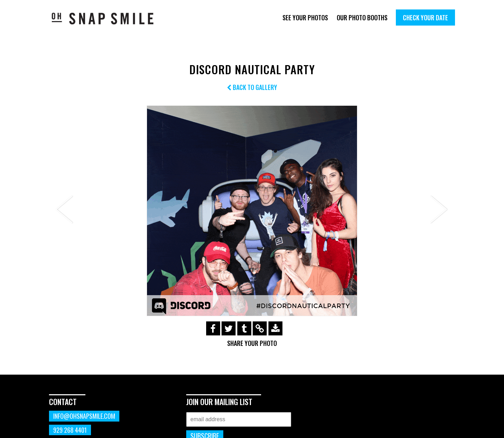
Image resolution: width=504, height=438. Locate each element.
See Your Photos (305, 18)
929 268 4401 (70, 430)
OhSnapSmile (108, 18)
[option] (252, 211)
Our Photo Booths (362, 18)
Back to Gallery (252, 87)
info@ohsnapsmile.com (84, 416)
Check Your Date (425, 18)
